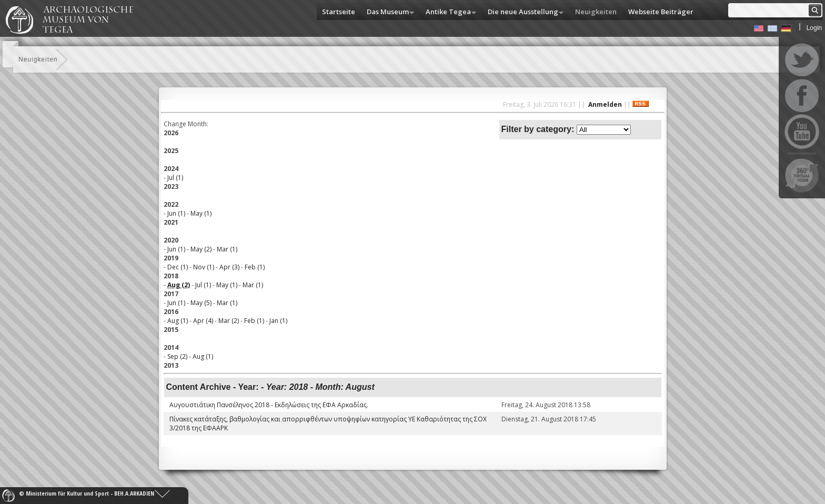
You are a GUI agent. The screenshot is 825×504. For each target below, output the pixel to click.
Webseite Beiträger (661, 12)
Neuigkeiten (596, 12)
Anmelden (605, 104)
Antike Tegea (448, 12)
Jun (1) (176, 213)
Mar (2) (229, 321)
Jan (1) (278, 321)
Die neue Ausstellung (523, 12)
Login (814, 28)
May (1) (201, 213)
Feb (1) (255, 267)
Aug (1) (178, 321)
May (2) (201, 249)
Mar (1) (227, 249)
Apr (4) (203, 321)
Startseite (339, 12)
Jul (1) (175, 178)
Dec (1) (178, 267)
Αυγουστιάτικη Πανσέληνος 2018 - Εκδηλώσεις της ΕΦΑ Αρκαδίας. (269, 405)
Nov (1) (204, 267)
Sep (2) (177, 356)
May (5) (201, 303)
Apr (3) (229, 267)
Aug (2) (179, 285)
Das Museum (388, 12)
